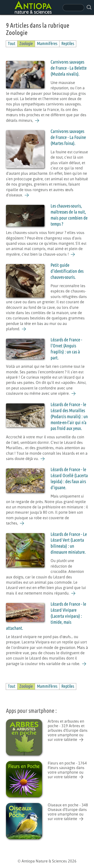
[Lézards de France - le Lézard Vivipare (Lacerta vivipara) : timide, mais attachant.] (84, 664)
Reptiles (68, 44)
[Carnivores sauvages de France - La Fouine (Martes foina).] (27, 195)
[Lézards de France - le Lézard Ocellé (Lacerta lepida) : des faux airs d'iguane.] (22, 523)
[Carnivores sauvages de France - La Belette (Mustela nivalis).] (37, 121)
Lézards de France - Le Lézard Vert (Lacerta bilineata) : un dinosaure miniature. (69, 544)
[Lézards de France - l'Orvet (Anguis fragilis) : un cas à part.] (74, 394)
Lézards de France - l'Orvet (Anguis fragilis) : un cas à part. (66, 349)
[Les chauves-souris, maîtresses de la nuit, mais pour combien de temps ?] (73, 254)
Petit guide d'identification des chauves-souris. (67, 271)
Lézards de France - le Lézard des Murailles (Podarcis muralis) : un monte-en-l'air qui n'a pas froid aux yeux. (69, 417)
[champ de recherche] (73, 8)
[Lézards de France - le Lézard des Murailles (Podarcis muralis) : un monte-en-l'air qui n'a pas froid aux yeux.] (43, 459)
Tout (12, 44)
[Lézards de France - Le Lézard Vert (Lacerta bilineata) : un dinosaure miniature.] (73, 593)
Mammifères (47, 44)
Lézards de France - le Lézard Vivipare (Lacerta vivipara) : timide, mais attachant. (46, 616)
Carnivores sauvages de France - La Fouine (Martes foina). (68, 138)
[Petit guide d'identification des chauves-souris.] (24, 329)
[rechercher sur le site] (89, 7)
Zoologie (26, 44)
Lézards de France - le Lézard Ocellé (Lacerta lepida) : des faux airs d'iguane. (69, 479)
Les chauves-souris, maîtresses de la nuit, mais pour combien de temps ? (69, 215)
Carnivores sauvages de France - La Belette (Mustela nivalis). (69, 68)
